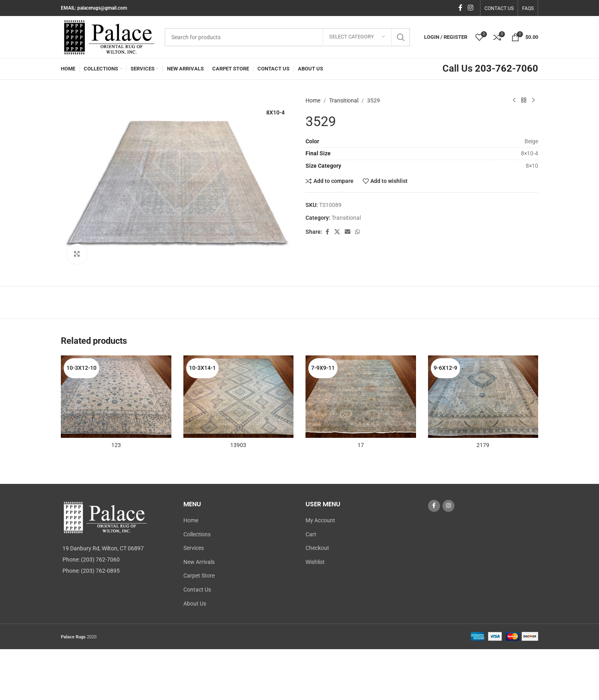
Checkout (317, 548)
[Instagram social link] (471, 8)
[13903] (239, 397)
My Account (320, 520)
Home (313, 100)
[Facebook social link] (460, 8)
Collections (197, 534)
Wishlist (315, 562)
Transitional (344, 100)
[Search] (287, 37)
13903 (238, 445)
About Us (195, 604)
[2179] (483, 397)
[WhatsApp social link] (358, 232)
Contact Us (197, 590)
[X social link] (337, 232)
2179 (483, 445)
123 (116, 445)
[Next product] (533, 100)
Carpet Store (199, 576)
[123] (116, 397)
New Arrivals (199, 562)
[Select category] (357, 37)
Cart (311, 534)
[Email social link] (348, 232)
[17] (361, 397)
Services (194, 548)
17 (361, 445)
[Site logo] (109, 36)
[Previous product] (514, 100)
